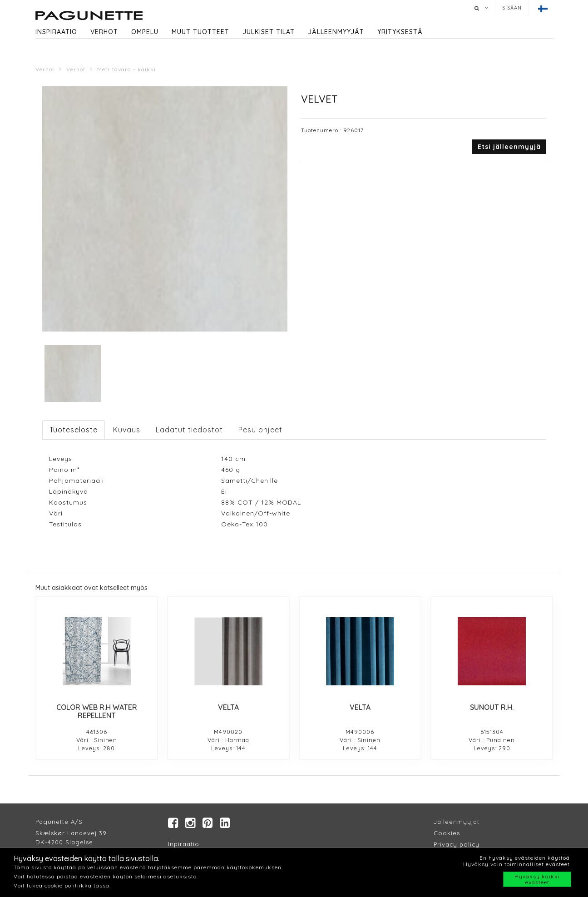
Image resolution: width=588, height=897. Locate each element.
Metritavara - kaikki (126, 69)
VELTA (228, 707)
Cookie (445, 833)
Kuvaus (127, 430)
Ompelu (145, 32)
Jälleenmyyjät (336, 32)
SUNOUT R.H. (492, 707)
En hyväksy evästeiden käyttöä (525, 858)
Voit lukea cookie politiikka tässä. (62, 885)
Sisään (512, 8)
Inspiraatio (56, 32)
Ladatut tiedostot (189, 430)
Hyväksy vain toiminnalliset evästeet (516, 864)
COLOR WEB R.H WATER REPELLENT (97, 711)
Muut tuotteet (200, 32)
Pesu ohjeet (260, 430)
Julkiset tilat (269, 32)
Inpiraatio (184, 844)
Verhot (104, 32)
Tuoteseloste (74, 430)
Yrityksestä (400, 32)
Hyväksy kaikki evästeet (537, 879)
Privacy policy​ (457, 845)
